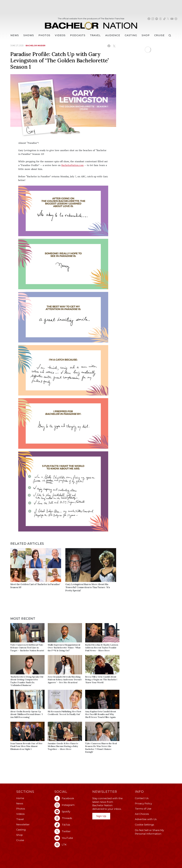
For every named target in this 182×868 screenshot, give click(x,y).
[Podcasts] (78, 35)
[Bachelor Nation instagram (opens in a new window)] (153, 19)
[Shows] (29, 35)
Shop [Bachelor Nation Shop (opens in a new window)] (146, 35)
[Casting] (131, 35)
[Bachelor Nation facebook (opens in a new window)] (149, 19)
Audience (113, 35)
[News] (15, 35)
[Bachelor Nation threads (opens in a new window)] (160, 19)
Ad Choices (142, 814)
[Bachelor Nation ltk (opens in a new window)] (72, 845)
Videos (60, 35)
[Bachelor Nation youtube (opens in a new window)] (172, 19)
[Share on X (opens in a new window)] (114, 46)
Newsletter (23, 825)
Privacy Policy (143, 804)
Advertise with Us (146, 819)
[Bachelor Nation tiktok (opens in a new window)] (164, 19)
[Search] (170, 35)
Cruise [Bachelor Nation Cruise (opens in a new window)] (159, 35)
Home (20, 798)
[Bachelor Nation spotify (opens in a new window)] (157, 19)
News (20, 804)
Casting (21, 830)
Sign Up (101, 816)
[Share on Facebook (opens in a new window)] (109, 46)
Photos (44, 35)
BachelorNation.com (72, 165)
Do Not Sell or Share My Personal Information (149, 832)
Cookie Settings (145, 825)
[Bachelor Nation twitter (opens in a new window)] (168, 19)
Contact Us (142, 798)
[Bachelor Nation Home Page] (91, 24)
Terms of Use (143, 809)
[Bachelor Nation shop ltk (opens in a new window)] (176, 19)
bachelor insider (36, 46)
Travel (95, 35)
